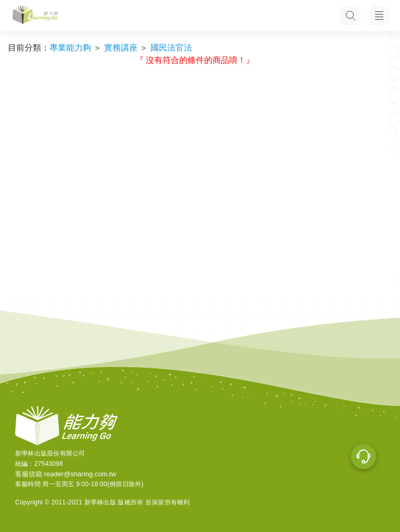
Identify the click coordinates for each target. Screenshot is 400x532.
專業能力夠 (70, 48)
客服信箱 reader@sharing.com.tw (66, 474)
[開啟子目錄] (379, 16)
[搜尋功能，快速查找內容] (351, 16)
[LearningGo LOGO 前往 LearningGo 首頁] (35, 16)
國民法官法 (171, 48)
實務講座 (121, 48)
